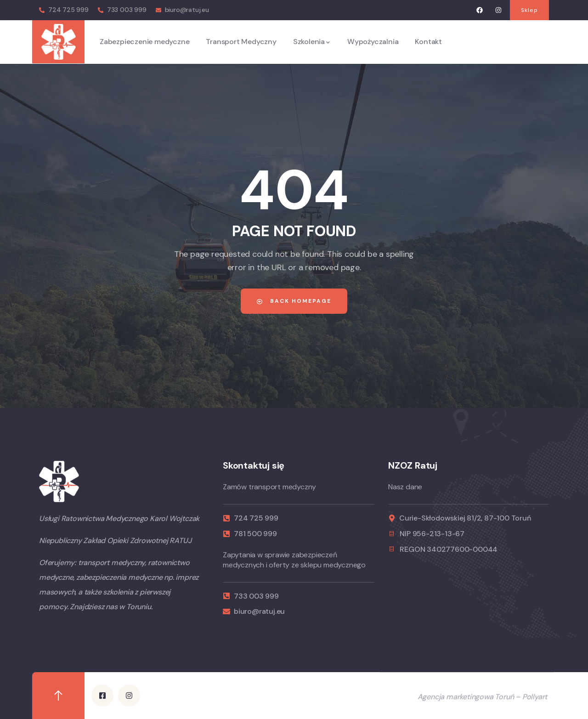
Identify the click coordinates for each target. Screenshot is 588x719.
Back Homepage (294, 301)
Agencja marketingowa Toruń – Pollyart (483, 696)
